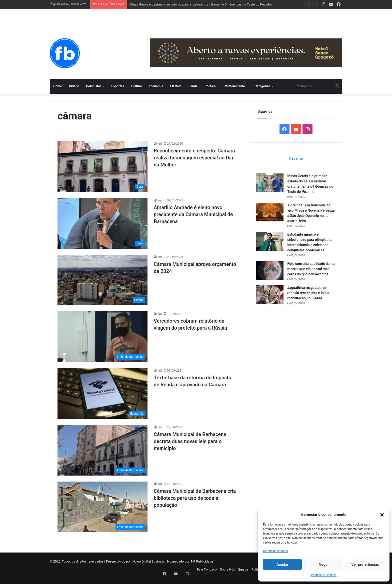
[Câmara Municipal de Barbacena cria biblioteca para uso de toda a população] (102, 507)
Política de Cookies (324, 575)
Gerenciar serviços (275, 551)
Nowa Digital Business (149, 561)
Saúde (193, 86)
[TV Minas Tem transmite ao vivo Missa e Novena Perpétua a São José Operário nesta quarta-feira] (271, 213)
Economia (156, 86)
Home (58, 86)
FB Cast (176, 86)
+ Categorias (261, 86)
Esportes (118, 86)
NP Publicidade (202, 561)
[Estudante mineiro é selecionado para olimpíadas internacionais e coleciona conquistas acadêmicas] (271, 243)
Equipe (243, 569)
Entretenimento (234, 86)
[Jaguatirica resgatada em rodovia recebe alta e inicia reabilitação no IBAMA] (271, 301)
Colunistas (94, 86)
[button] (382, 515)
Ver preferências (365, 565)
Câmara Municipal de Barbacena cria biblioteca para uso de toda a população (195, 498)
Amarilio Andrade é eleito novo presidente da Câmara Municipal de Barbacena (193, 214)
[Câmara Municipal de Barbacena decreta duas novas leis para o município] (102, 450)
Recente (296, 158)
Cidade (74, 86)
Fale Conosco (207, 569)
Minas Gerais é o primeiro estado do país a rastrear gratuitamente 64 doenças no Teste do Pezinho (201, 4)
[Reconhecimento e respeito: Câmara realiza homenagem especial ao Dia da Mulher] (102, 167)
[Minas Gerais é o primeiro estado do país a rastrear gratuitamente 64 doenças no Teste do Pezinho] (271, 184)
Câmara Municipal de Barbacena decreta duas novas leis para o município (190, 441)
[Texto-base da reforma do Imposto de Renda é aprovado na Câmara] (102, 393)
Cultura (136, 86)
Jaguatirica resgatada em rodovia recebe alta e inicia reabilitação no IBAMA (310, 299)
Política (210, 86)
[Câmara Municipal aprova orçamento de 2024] (102, 280)
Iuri (160, 144)
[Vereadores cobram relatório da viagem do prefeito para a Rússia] (102, 337)
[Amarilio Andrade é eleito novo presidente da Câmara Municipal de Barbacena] (102, 223)
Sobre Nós (227, 569)
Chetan (26, 581)
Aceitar (282, 565)
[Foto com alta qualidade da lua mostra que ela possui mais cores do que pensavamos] (271, 272)
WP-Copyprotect (41, 581)
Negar (324, 565)
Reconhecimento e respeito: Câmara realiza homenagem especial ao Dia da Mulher (194, 158)
